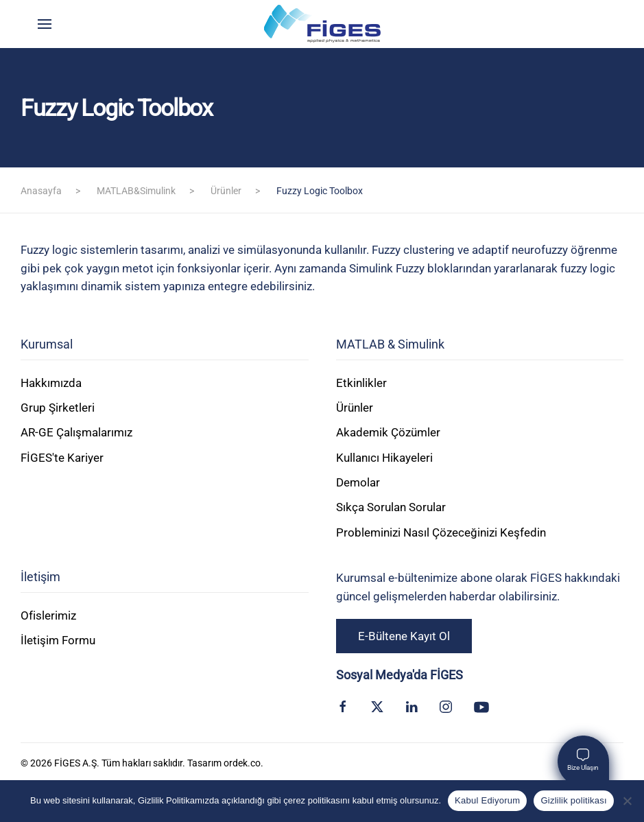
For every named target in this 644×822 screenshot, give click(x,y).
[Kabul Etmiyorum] (627, 801)
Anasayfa (41, 191)
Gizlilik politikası (574, 800)
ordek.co (242, 763)
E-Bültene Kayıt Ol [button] (404, 636)
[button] (45, 24)
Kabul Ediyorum (487, 800)
